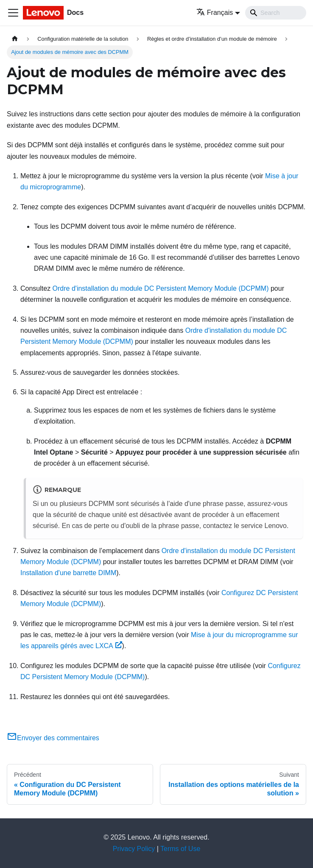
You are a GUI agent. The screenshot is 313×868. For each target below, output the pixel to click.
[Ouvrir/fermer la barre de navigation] (13, 13)
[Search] (276, 13)
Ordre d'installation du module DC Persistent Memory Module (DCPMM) (161, 288)
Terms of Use (180, 849)
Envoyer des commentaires (53, 738)
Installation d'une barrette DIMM (68, 573)
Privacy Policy (134, 849)
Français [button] (215, 13)
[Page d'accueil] (15, 39)
